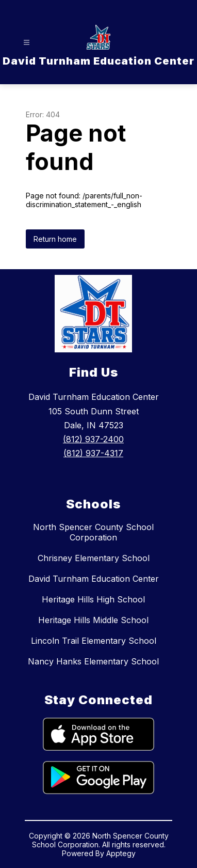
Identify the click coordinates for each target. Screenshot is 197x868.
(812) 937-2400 (93, 439)
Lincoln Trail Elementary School (94, 641)
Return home (55, 239)
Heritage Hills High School (93, 599)
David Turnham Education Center (94, 579)
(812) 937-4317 (93, 453)
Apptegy (121, 853)
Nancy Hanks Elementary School (93, 661)
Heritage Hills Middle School (93, 620)
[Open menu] (27, 43)
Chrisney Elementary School (94, 558)
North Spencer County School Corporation (93, 532)
